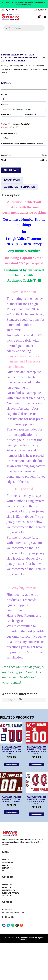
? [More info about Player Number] (39, 151)
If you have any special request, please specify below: (22, 180)
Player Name (11, 151)
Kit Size (9, 142)
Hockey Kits (7, 922)
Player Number (35, 151)
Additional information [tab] (20, 224)
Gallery (5, 902)
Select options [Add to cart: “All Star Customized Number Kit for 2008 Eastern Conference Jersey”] (37, 801)
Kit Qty (8, 132)
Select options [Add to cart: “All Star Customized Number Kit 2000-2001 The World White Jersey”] (37, 851)
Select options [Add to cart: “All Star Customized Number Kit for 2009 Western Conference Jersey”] (12, 801)
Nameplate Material (9, 171)
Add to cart (11, 207)
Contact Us (7, 905)
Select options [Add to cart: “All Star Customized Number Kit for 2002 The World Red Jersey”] (12, 849)
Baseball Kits (8, 924)
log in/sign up (40, 10)
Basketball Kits (9, 927)
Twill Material (8, 933)
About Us (6, 897)
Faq (4, 908)
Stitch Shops (8, 899)
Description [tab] (12, 217)
